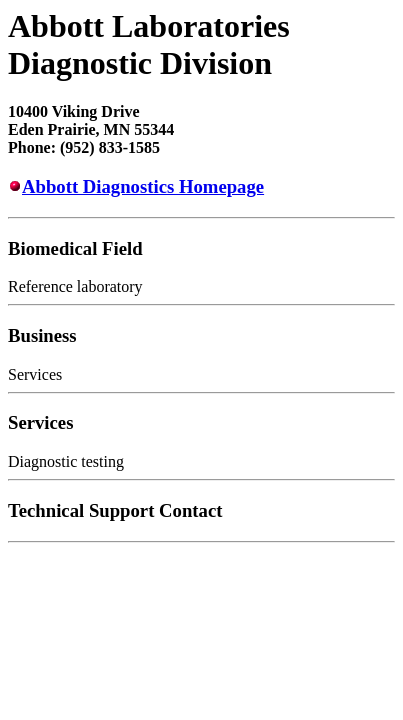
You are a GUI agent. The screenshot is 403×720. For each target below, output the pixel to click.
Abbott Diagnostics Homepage (143, 186)
